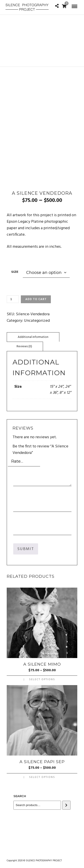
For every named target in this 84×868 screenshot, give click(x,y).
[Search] (66, 805)
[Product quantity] (13, 299)
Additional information (33, 337)
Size (15, 272)
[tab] (33, 337)
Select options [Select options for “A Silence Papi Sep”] (42, 777)
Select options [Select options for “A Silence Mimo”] (42, 680)
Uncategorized (37, 321)
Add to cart (36, 299)
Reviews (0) (24, 346)
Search (20, 796)
